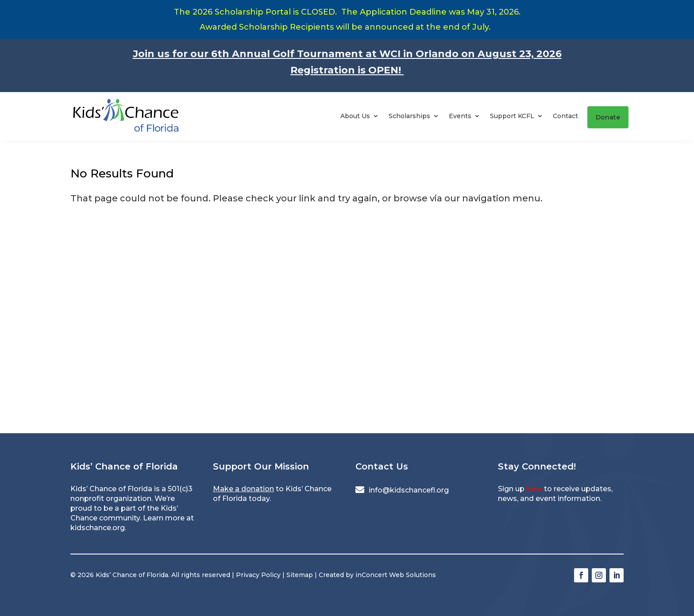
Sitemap (300, 575)
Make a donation (243, 489)
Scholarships (409, 116)
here (534, 489)
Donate (608, 117)
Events (460, 116)
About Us (355, 116)
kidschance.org (98, 528)
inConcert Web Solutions (396, 575)
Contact (565, 116)
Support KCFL (512, 116)
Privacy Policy (258, 575)
